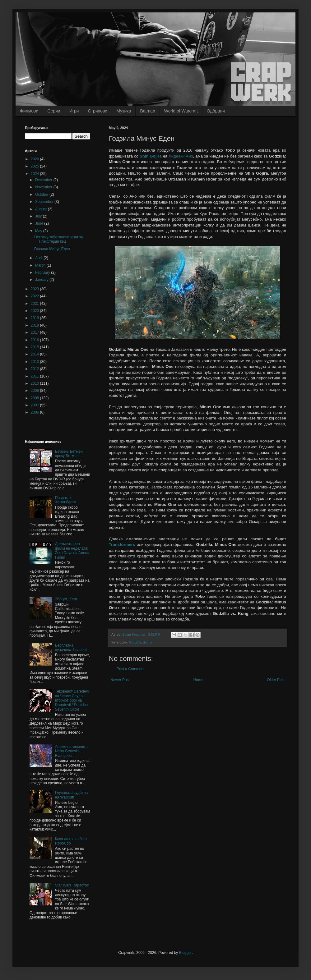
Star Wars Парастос (72, 885)
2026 (35, 159)
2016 (35, 340)
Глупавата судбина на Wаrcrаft (72, 795)
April (39, 258)
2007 (35, 405)
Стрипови (97, 111)
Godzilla (135, 642)
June (40, 223)
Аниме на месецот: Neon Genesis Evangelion (72, 751)
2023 (35, 289)
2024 (35, 174)
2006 (35, 412)
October (42, 195)
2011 (35, 376)
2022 (35, 296)
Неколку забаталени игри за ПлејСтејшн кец (58, 239)
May (39, 231)
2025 (35, 166)
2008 (35, 398)
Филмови (29, 111)
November (44, 187)
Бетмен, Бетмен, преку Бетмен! (69, 454)
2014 (35, 354)
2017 (35, 332)
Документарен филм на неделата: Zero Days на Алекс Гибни (72, 550)
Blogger (186, 953)
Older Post (276, 680)
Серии (54, 111)
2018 (35, 325)
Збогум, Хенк (66, 599)
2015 (35, 347)
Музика (124, 111)
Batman (147, 111)
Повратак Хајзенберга (65, 500)
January (42, 280)
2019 (35, 318)
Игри (74, 111)
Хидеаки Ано (181, 156)
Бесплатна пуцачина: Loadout (71, 648)
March (41, 265)
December (44, 180)
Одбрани (216, 111)
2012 (35, 369)
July (39, 216)
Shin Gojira (151, 156)
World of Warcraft (181, 111)
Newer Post (120, 680)
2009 (35, 391)
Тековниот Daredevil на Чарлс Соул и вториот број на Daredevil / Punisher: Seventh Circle (72, 700)
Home (198, 680)
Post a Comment (130, 669)
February (43, 272)
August (42, 209)
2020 (35, 311)
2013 (35, 362)
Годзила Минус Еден (52, 249)
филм (148, 642)
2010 (35, 383)
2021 (35, 304)
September (45, 202)
